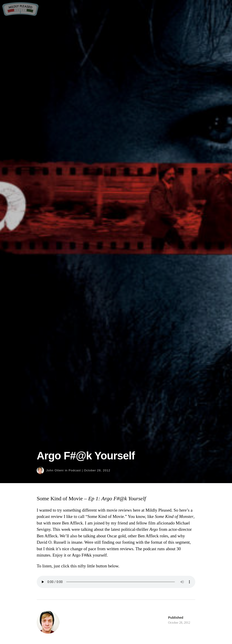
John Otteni (55, 470)
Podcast (75, 470)
